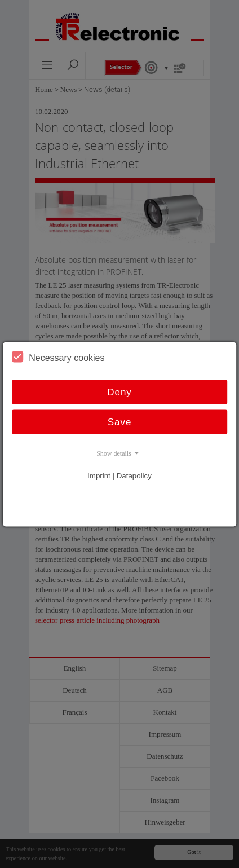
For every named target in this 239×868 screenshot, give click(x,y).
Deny (119, 392)
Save (120, 422)
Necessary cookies (58, 356)
